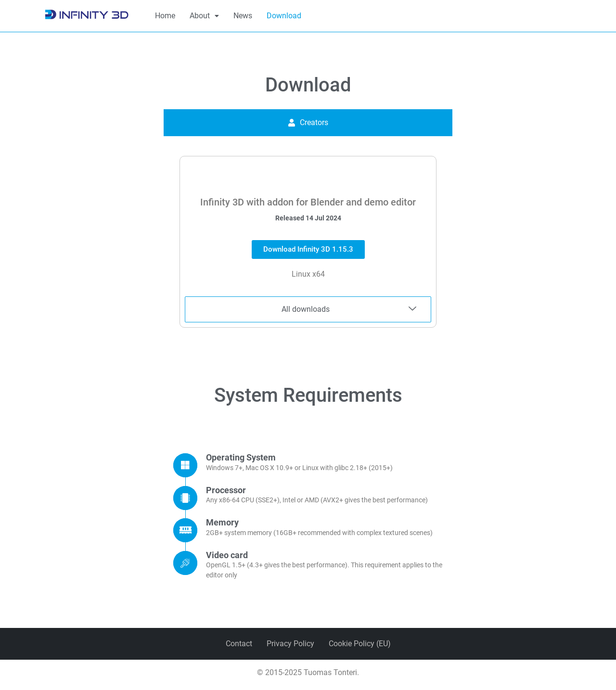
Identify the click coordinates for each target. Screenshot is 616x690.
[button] (204, 16)
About (204, 16)
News (243, 16)
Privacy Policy (290, 644)
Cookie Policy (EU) (360, 644)
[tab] (308, 123)
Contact (239, 644)
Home (165, 16)
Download (284, 16)
